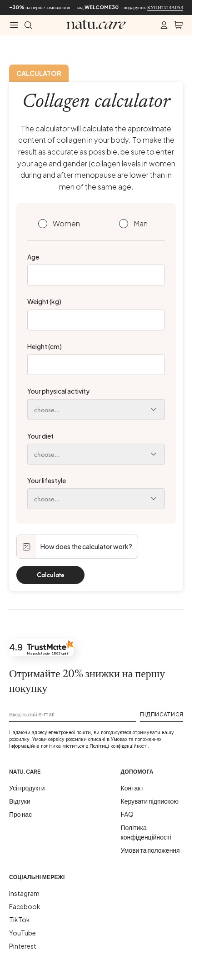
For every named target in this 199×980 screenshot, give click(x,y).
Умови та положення (150, 850)
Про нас (20, 814)
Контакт (132, 788)
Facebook (25, 906)
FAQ (127, 814)
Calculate (51, 575)
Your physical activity (58, 391)
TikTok (20, 920)
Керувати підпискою (150, 801)
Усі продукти (27, 788)
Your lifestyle (47, 480)
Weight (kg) (44, 301)
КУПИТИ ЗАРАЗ (165, 7)
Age (33, 257)
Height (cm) (45, 346)
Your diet (40, 436)
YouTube (22, 933)
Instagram (24, 893)
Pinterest (23, 946)
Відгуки (20, 801)
